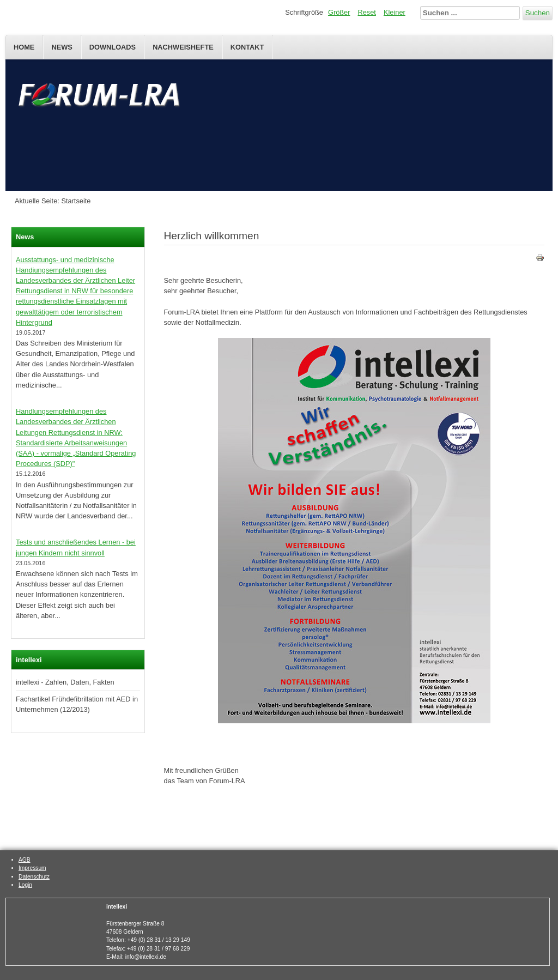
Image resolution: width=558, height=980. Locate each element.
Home (24, 47)
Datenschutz (34, 877)
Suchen (538, 13)
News (62, 47)
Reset (367, 12)
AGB (25, 860)
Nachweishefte (183, 47)
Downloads (113, 47)
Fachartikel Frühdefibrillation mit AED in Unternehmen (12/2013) (77, 704)
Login (25, 885)
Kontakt (247, 47)
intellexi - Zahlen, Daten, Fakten (65, 682)
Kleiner (395, 12)
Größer (339, 12)
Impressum (32, 868)
